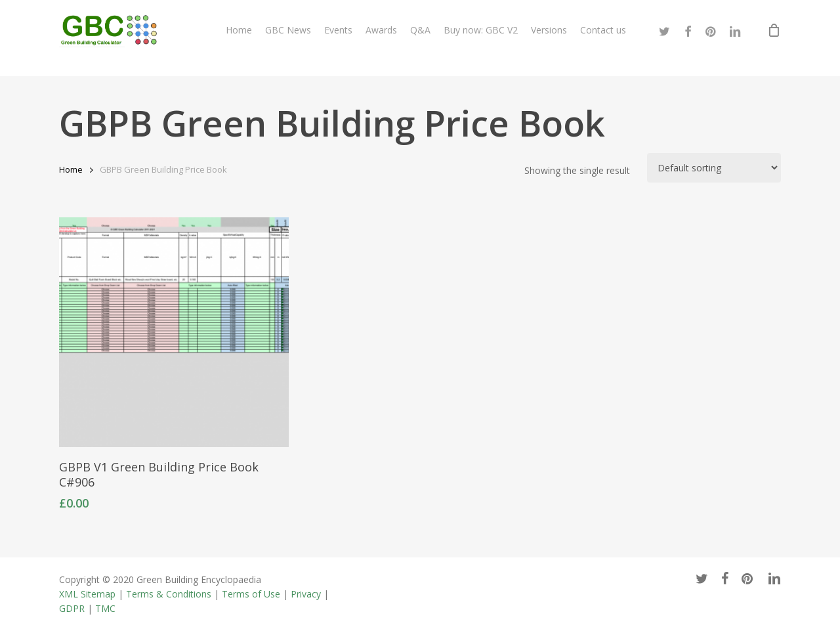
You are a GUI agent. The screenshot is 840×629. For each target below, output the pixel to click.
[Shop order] (714, 168)
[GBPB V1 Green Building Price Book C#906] (174, 332)
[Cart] (774, 38)
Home (71, 169)
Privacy (306, 594)
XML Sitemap (87, 594)
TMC (105, 608)
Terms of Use (251, 594)
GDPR (72, 608)
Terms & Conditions (169, 594)
